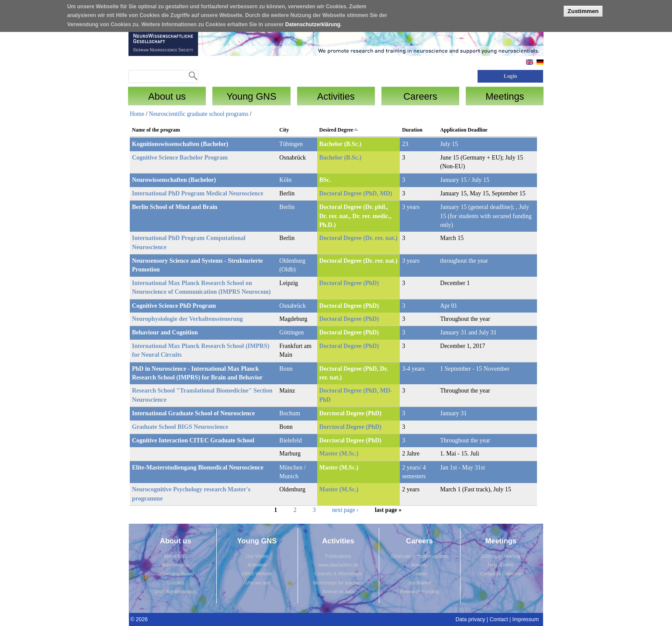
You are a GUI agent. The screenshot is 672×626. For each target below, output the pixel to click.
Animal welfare (338, 591)
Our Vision (257, 556)
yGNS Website (257, 574)
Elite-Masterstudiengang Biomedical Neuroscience (198, 468)
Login (511, 76)
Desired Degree (339, 130)
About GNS (176, 556)
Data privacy (470, 619)
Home (137, 114)
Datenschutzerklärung (313, 23)
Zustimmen (583, 10)
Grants (419, 574)
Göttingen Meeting (501, 556)
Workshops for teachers (338, 583)
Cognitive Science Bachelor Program (180, 158)
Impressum (526, 619)
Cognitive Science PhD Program (174, 306)
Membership (175, 565)
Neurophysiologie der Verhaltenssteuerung (187, 319)
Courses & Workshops (338, 574)
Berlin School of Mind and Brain (175, 207)
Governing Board (175, 574)
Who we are (257, 583)
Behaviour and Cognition (165, 332)
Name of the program (156, 130)
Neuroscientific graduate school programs (199, 114)
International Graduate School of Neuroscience (193, 413)
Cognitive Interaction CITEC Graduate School (193, 440)
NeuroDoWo (501, 565)
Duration (412, 130)
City (284, 130)
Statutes (176, 583)
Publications (338, 556)
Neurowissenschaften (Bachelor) (174, 180)
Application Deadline (464, 130)
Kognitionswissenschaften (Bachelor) (180, 144)
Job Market (419, 583)
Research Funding (419, 591)
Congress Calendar (501, 574)
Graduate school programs (419, 556)
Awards (419, 565)
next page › (345, 510)
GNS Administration (176, 591)
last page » (388, 510)
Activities (257, 565)
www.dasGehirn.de (338, 565)
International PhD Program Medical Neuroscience (197, 193)
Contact (499, 619)
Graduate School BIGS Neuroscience (180, 427)
